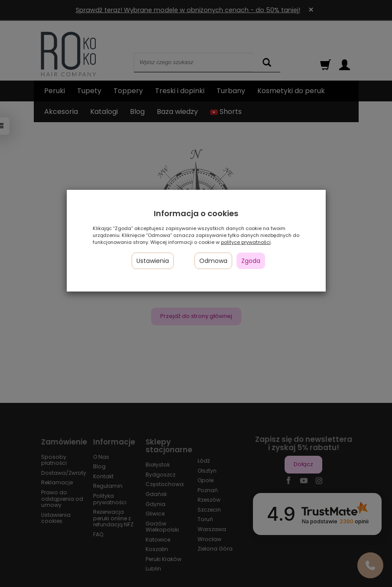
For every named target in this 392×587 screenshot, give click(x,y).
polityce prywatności (246, 242)
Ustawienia (153, 261)
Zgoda (251, 261)
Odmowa (213, 261)
